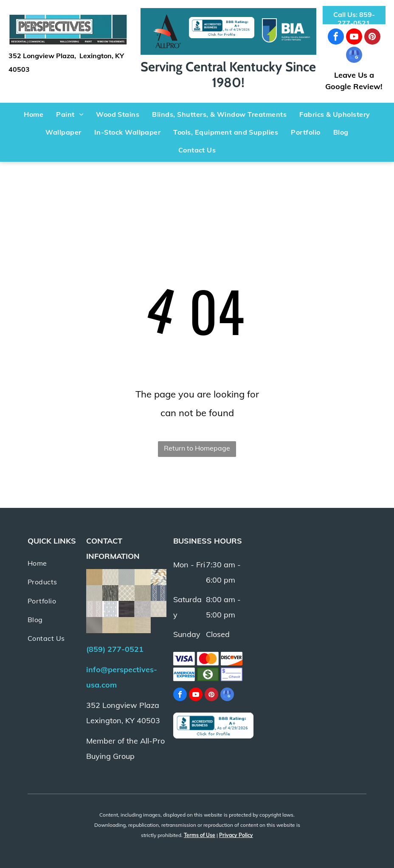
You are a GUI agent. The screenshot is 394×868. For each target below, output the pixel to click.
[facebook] (336, 38)
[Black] (167, 31)
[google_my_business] (354, 56)
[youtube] (354, 38)
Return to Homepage (197, 448)
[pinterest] (372, 38)
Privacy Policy (236, 835)
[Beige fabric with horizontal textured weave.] (143, 625)
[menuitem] (34, 114)
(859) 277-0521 (115, 649)
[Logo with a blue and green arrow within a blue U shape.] (286, 30)
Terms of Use (200, 835)
